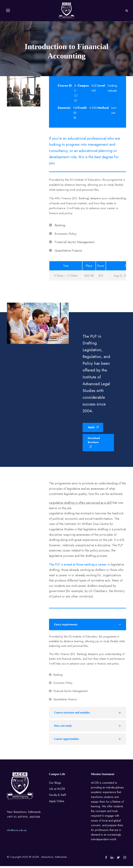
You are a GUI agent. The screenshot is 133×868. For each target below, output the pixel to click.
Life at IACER (57, 791)
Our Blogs (55, 785)
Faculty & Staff (57, 797)
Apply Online (57, 803)
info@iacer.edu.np (17, 832)
